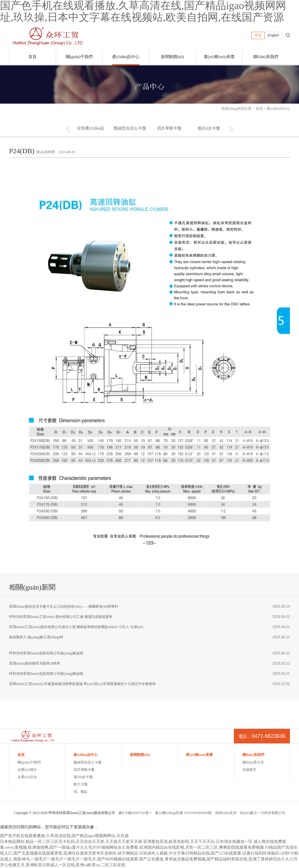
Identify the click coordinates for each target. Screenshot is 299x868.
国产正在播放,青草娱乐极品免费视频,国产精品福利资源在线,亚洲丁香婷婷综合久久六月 (218, 859)
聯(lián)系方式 (253, 762)
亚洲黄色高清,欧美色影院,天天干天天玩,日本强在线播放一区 (198, 842)
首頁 (32, 57)
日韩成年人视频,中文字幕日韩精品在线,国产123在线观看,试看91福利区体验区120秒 (214, 853)
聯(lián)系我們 (266, 57)
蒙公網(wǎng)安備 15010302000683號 (184, 813)
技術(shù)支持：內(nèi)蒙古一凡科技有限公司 (250, 813)
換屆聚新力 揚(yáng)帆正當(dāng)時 (36, 637)
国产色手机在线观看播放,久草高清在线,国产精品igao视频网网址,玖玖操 (64, 836)
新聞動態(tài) (172, 57)
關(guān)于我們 (79, 57)
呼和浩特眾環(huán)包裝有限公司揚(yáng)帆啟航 (46, 653)
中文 (258, 35)
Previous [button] (68, 129)
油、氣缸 (81, 792)
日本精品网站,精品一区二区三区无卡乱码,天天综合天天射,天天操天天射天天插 (71, 842)
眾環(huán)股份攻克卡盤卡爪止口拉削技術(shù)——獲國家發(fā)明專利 (64, 606)
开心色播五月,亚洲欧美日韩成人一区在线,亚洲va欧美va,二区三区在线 (63, 865)
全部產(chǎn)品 (91, 128)
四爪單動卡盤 (169, 128)
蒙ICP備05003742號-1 (135, 813)
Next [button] (231, 129)
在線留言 (249, 770)
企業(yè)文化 (27, 777)
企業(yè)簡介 (27, 770)
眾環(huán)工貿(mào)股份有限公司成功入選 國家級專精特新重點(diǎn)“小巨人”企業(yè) (76, 627)
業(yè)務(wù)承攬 (219, 57)
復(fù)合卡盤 (209, 128)
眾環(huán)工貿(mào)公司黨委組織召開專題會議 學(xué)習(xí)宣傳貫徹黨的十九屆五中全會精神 (82, 684)
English (273, 35)
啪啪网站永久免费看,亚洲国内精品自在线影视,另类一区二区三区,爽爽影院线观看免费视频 (183, 847)
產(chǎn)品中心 (126, 57)
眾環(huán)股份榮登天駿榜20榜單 (35, 663)
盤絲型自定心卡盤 (130, 128)
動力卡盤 (81, 784)
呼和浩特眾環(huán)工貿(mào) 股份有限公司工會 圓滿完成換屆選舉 (61, 617)
